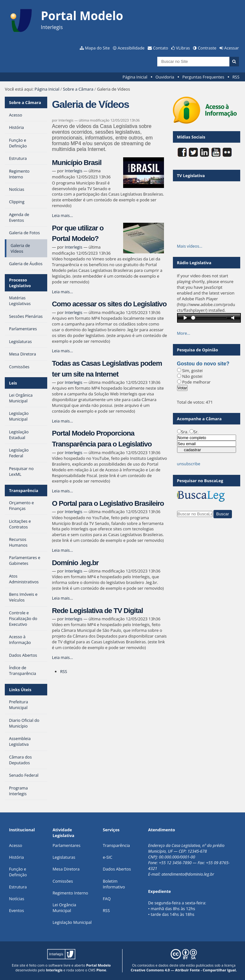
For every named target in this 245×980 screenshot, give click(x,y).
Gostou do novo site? (203, 364)
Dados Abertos (117, 869)
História (16, 857)
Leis (13, 383)
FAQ (107, 899)
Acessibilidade (131, 48)
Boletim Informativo (114, 884)
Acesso (15, 845)
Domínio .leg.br (75, 563)
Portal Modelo (98, 965)
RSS (236, 77)
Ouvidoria (165, 77)
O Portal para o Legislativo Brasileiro (108, 503)
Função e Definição (18, 872)
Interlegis (74, 171)
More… (184, 333)
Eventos (16, 910)
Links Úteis (20, 690)
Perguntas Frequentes (203, 77)
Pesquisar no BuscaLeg (200, 481)
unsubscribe (189, 464)
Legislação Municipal (72, 922)
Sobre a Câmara (78, 89)
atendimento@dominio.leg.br (188, 874)
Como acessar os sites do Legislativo (109, 304)
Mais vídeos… (190, 246)
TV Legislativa (191, 176)
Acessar (232, 48)
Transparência (24, 490)
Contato (161, 48)
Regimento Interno (71, 893)
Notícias (17, 899)
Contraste (207, 48)
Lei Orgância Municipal (64, 908)
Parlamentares (67, 845)
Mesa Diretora (66, 869)
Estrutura (18, 887)
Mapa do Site (97, 48)
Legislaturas (64, 857)
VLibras (183, 48)
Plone (101, 970)
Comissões (63, 881)
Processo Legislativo (20, 283)
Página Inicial (135, 77)
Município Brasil (77, 163)
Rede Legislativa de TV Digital (97, 611)
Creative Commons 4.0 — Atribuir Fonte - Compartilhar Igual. (184, 970)
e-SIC (108, 857)
